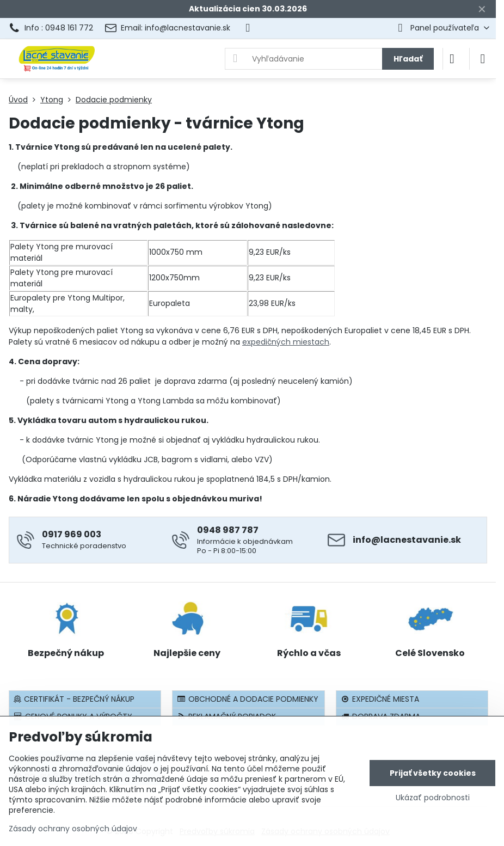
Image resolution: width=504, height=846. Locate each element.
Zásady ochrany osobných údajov (73, 829)
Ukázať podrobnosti (433, 798)
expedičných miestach (286, 342)
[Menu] (483, 59)
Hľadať (408, 59)
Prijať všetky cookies (433, 773)
